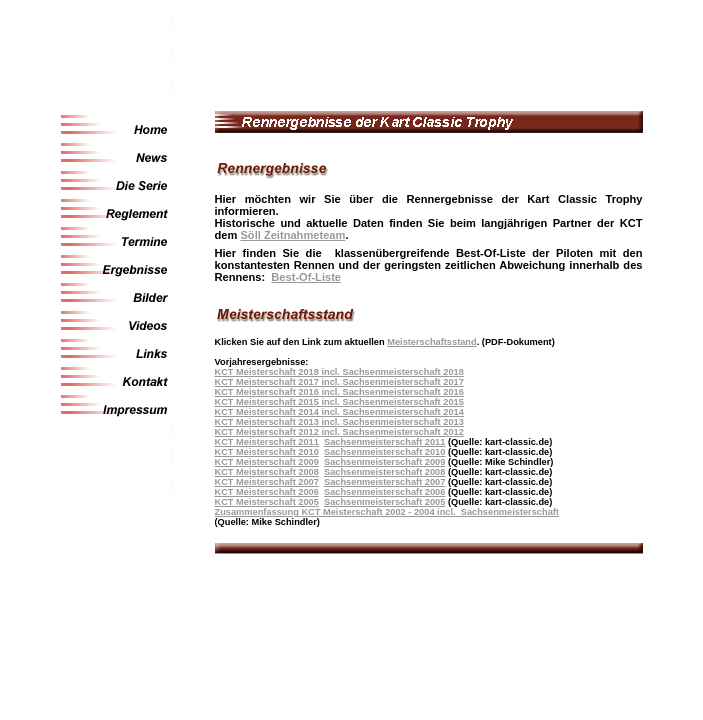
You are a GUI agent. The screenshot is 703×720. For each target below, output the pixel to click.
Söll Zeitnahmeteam (292, 235)
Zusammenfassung (258, 512)
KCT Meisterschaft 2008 (267, 472)
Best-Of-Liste (306, 277)
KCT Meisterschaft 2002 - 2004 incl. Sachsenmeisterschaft (430, 512)
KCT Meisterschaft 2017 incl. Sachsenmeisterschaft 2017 (339, 382)
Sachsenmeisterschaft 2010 (384, 452)
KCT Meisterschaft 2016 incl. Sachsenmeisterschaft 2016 (339, 392)
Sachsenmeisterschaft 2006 (384, 492)
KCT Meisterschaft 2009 (267, 462)
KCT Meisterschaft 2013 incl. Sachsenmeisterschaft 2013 (339, 422)
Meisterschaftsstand (431, 342)
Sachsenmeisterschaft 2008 (384, 472)
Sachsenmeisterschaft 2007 (384, 482)
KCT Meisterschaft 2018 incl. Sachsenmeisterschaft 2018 (339, 372)
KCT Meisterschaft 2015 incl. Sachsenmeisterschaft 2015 (339, 402)
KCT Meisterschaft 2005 (267, 502)
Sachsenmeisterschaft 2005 (384, 502)
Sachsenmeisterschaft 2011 (384, 442)
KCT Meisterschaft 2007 (267, 482)
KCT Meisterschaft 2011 (267, 442)
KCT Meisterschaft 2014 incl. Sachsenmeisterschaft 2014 (339, 412)
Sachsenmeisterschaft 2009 (384, 462)
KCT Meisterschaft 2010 (267, 452)
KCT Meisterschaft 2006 (267, 492)
